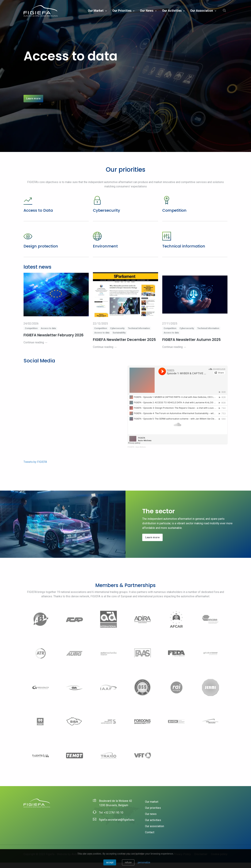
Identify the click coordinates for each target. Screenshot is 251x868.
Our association (202, 11)
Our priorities (122, 11)
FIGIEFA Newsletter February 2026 (55, 341)
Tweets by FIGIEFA (35, 467)
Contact (150, 838)
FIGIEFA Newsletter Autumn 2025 (192, 345)
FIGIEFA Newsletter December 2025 (125, 345)
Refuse (128, 862)
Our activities (172, 11)
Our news (147, 11)
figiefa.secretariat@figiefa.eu (117, 825)
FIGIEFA (131, 452)
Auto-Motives (141, 452)
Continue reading (36, 348)
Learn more (33, 101)
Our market (96, 11)
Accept (110, 862)
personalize (144, 862)
